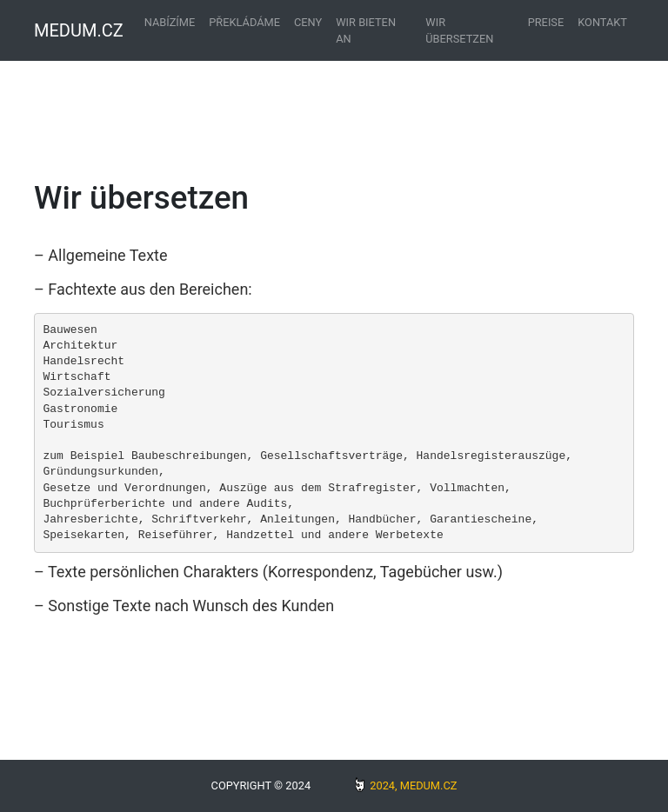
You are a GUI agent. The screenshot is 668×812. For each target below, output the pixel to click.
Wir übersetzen (459, 30)
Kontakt (602, 22)
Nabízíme (170, 22)
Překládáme (244, 22)
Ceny (308, 22)
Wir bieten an (366, 30)
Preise (546, 22)
